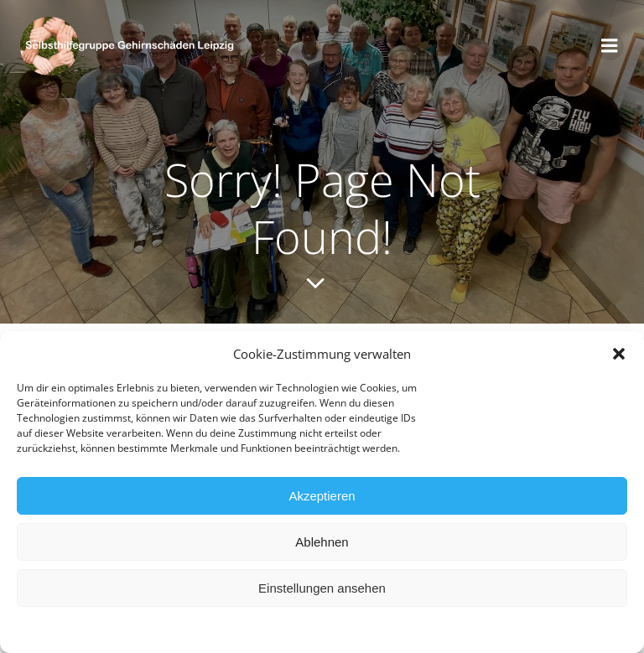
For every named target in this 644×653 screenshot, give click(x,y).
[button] (619, 355)
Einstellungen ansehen (322, 590)
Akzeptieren (322, 498)
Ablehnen (322, 544)
